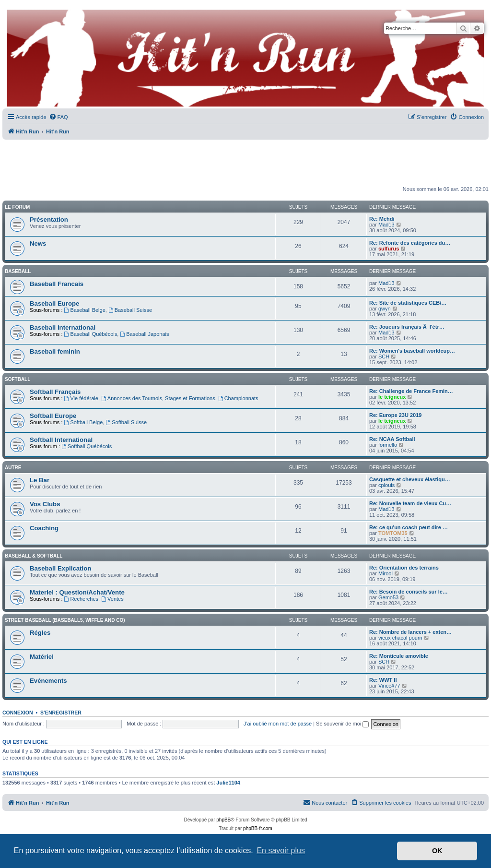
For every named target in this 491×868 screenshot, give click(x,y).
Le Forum (17, 207)
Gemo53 (388, 597)
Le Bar (40, 480)
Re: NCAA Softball (392, 439)
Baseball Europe (54, 303)
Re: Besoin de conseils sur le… (409, 592)
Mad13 (386, 225)
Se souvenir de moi (342, 724)
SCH (384, 357)
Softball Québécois (87, 446)
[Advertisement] (245, 163)
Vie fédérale (81, 398)
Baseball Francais (57, 284)
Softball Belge (84, 422)
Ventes (112, 599)
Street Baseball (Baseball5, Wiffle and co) (65, 620)
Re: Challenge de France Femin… (411, 391)
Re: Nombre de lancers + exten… (410, 632)
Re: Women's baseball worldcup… (412, 351)
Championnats (238, 398)
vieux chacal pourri (400, 638)
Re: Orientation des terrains (404, 568)
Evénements (48, 681)
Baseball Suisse (130, 310)
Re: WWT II (383, 680)
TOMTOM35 (393, 533)
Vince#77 (389, 686)
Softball (18, 379)
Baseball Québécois (91, 334)
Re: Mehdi (382, 219)
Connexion (18, 713)
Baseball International (63, 327)
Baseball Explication (60, 568)
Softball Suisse (126, 422)
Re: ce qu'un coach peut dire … (409, 527)
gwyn (385, 309)
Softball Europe (53, 416)
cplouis (386, 485)
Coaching (44, 528)
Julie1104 (228, 783)
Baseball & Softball (34, 556)
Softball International (61, 440)
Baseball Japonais (144, 334)
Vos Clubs (45, 504)
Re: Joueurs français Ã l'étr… (407, 327)
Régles (40, 633)
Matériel (42, 657)
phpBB (223, 820)
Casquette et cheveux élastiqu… (410, 479)
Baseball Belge (85, 310)
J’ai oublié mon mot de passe (278, 724)
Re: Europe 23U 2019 (395, 415)
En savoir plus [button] (281, 850)
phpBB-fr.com (258, 828)
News (38, 244)
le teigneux (392, 397)
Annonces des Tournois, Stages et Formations (158, 398)
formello (388, 445)
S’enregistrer (61, 713)
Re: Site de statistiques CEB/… (408, 303)
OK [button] (437, 851)
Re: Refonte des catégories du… (410, 243)
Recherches (82, 599)
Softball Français (55, 392)
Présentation (49, 220)
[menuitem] (58, 117)
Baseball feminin (55, 351)
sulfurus (389, 249)
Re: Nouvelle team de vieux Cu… (410, 503)
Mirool (386, 573)
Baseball (18, 271)
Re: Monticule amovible (399, 656)
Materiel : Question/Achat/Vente (77, 592)
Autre (13, 468)
